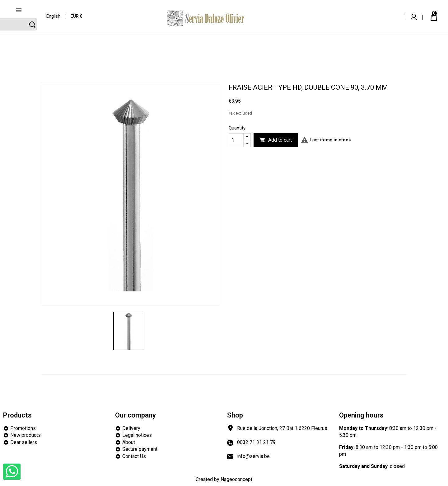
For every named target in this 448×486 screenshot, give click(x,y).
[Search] (354, 12)
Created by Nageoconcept (224, 479)
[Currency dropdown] (77, 12)
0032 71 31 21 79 (256, 442)
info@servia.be (253, 456)
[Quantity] (236, 140)
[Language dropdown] (54, 12)
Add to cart (280, 140)
